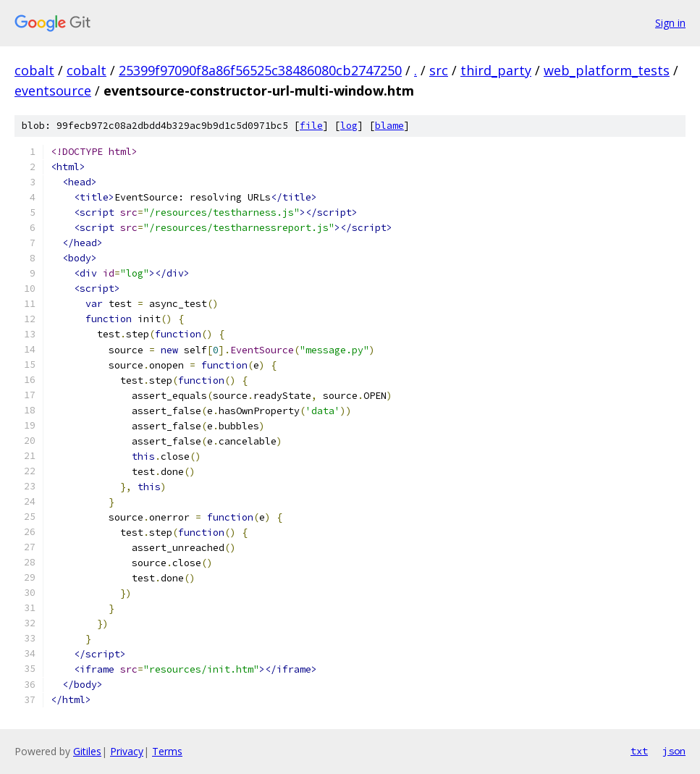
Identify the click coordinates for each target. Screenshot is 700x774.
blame (389, 126)
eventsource (53, 91)
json (674, 751)
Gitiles (87, 751)
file (311, 126)
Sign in (670, 23)
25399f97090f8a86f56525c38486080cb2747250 (260, 70)
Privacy (127, 751)
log (349, 126)
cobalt (34, 70)
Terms (167, 751)
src (439, 70)
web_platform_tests (607, 70)
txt (639, 751)
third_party (496, 70)
